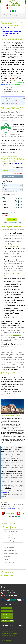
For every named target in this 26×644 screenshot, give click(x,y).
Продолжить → (12, 220)
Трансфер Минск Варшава (7, 631)
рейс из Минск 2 (15, 336)
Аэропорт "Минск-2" (7, 608)
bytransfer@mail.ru (8, 591)
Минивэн (12, 204)
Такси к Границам (6, 618)
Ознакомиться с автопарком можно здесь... (12, 246)
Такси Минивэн (7, 556)
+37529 (13, 5)
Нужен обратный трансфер (8, 194)
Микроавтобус (12, 207)
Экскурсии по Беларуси (9, 544)
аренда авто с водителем (7, 182)
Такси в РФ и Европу (9, 538)
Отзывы (5, 559)
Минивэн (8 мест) (12, 206)
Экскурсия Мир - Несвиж (8, 621)
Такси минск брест (5, 629)
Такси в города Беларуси (10, 535)
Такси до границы (8, 547)
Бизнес (12, 202)
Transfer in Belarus (8, 562)
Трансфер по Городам (7, 611)
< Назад (4, 523)
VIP (12, 203)
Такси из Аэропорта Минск (11, 532)
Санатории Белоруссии (9, 541)
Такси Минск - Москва (9, 550)
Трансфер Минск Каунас (7, 638)
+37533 (13, 8)
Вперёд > (12, 523)
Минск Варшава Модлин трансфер (9, 633)
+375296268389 (14, 80)
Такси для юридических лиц (11, 553)
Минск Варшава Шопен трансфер (9, 636)
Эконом (12, 199)
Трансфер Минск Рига (6, 640)
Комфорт (12, 200)
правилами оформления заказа (15, 222)
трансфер (4, 180)
